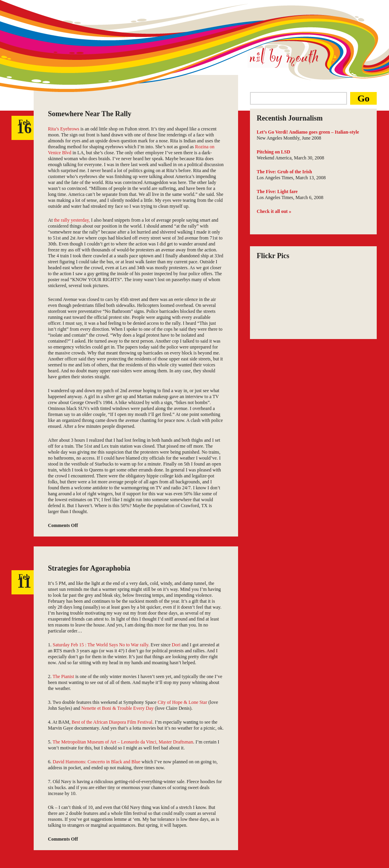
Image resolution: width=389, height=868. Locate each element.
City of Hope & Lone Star (182, 702)
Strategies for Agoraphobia (89, 568)
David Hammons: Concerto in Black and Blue (96, 762)
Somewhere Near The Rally (90, 114)
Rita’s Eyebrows (64, 129)
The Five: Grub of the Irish (284, 172)
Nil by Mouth (284, 57)
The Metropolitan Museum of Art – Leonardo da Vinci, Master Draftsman (123, 742)
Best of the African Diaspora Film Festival (112, 722)
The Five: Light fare (277, 192)
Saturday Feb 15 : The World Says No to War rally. (101, 645)
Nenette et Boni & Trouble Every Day (118, 708)
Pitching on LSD (274, 152)
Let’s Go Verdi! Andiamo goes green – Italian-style (308, 132)
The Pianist (63, 676)
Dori (176, 645)
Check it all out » (274, 211)
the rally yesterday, (72, 220)
